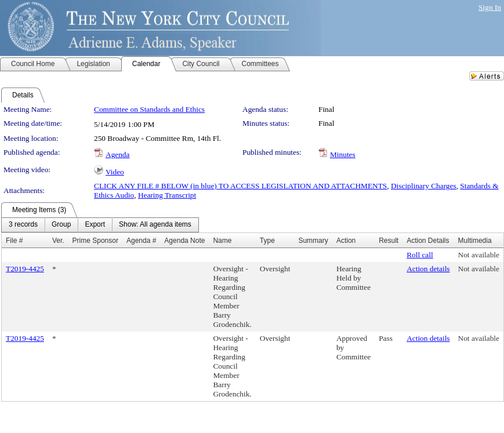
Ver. (58, 241)
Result (389, 241)
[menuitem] (23, 225)
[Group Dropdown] (61, 225)
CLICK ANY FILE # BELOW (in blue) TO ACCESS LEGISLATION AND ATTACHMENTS (240, 186)
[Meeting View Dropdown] (155, 225)
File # (14, 241)
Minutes (343, 154)
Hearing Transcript (167, 195)
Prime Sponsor (95, 241)
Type (267, 241)
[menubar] (100, 225)
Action (346, 241)
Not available (479, 255)
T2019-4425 (25, 269)
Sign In (490, 7)
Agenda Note (184, 241)
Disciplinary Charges (424, 186)
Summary (313, 241)
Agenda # (141, 241)
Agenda (117, 154)
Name (222, 241)
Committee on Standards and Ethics (149, 109)
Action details (428, 269)
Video (115, 172)
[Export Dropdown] (95, 225)
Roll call (420, 255)
